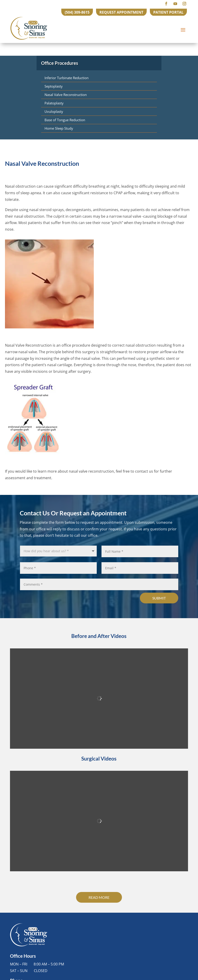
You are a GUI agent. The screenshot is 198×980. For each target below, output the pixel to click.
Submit (159, 598)
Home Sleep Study (59, 128)
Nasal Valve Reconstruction (66, 95)
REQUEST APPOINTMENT (121, 12)
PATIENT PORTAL (168, 12)
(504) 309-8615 (77, 12)
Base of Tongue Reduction (65, 120)
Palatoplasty (54, 103)
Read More (99, 897)
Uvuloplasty (54, 111)
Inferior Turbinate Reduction (67, 78)
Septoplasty (54, 86)
